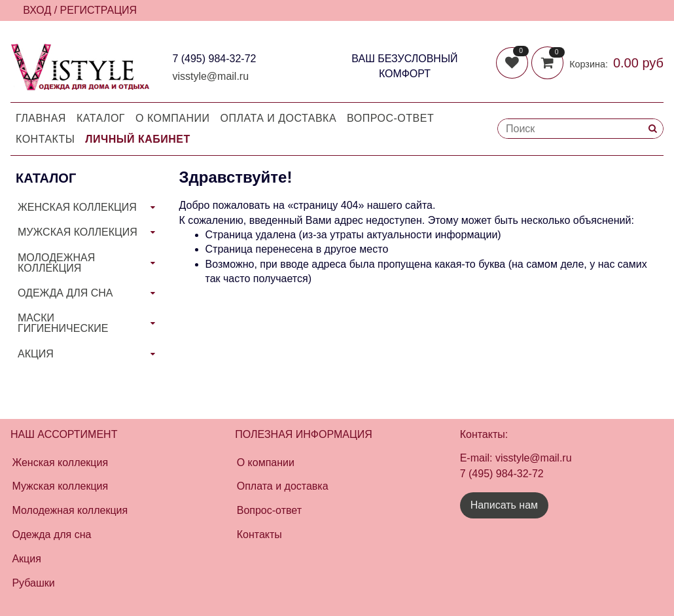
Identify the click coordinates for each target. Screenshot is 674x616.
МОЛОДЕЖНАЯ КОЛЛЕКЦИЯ (56, 263)
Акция (26, 559)
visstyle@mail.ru (210, 76)
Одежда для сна (51, 534)
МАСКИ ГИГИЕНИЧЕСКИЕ (63, 323)
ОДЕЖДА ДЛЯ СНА (65, 293)
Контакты (45, 139)
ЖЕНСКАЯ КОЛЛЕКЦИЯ (77, 207)
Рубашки (33, 583)
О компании (173, 118)
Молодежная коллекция (70, 510)
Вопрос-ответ (269, 510)
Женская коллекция (60, 462)
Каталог (101, 118)
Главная (41, 118)
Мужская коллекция (60, 486)
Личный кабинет (137, 139)
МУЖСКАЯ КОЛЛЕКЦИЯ (78, 232)
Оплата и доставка (279, 118)
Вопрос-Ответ (390, 118)
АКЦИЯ (36, 354)
